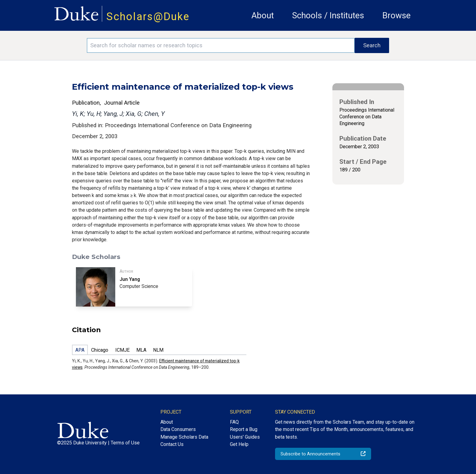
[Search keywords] (221, 45)
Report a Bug (244, 429)
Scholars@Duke (148, 16)
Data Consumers (178, 429)
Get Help (239, 444)
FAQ (234, 422)
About (263, 15)
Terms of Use (125, 443)
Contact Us (172, 444)
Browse (397, 15)
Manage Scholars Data (184, 437)
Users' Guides (245, 437)
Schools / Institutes (328, 15)
